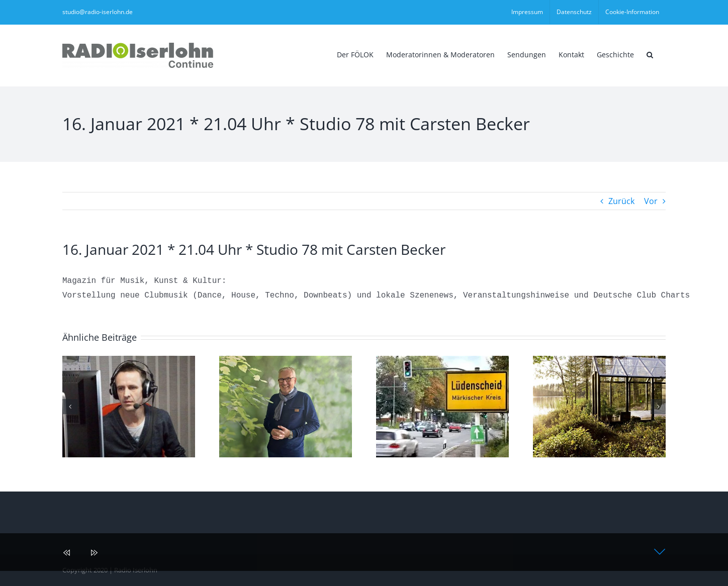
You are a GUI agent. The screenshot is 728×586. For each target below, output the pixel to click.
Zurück (621, 201)
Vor (651, 201)
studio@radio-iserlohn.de (98, 12)
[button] (650, 54)
